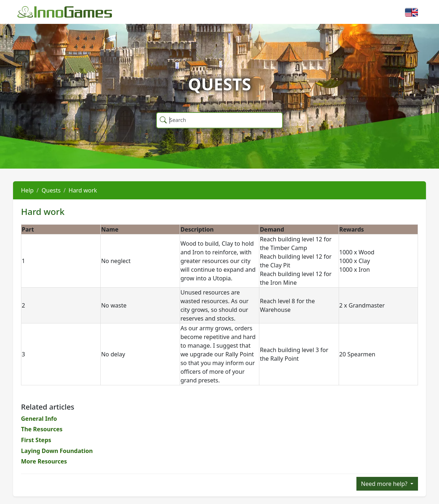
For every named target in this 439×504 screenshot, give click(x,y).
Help (27, 190)
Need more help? (385, 484)
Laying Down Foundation (57, 451)
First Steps (36, 440)
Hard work (83, 190)
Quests (51, 190)
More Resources (44, 461)
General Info (39, 419)
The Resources (42, 429)
